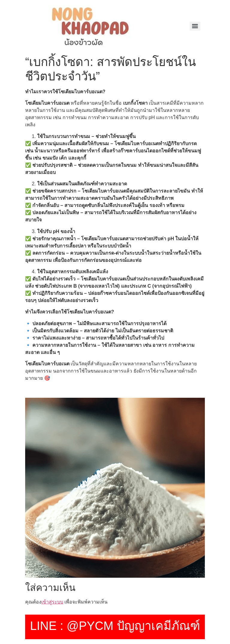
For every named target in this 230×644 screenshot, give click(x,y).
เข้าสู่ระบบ (52, 602)
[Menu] (195, 26)
